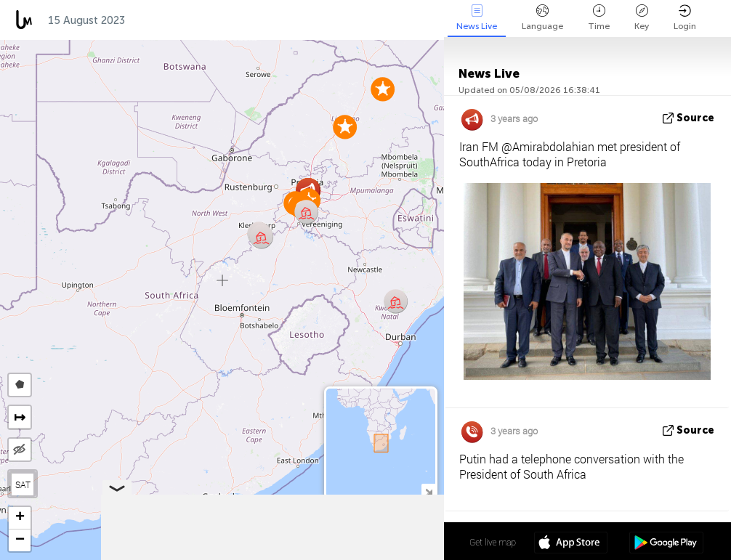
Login (685, 18)
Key (642, 18)
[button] (261, 236)
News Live (477, 18)
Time (599, 18)
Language (542, 18)
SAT (23, 484)
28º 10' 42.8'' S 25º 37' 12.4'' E (387, 542)
